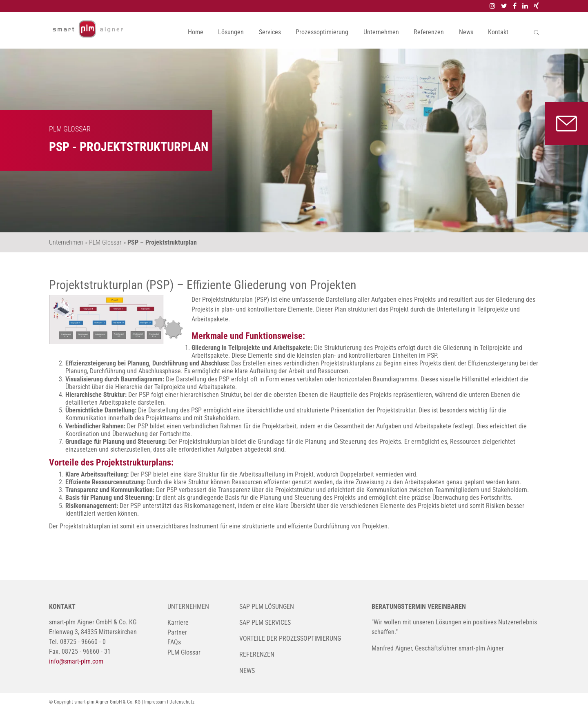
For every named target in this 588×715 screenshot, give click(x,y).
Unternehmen (381, 32)
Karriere (178, 623)
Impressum (155, 702)
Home (196, 32)
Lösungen (231, 32)
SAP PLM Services (265, 623)
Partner (177, 632)
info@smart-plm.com (76, 661)
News (466, 32)
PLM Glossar (184, 652)
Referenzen (429, 32)
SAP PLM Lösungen (267, 607)
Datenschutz (182, 702)
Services (270, 32)
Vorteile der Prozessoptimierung (290, 638)
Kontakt (498, 32)
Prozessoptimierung (322, 32)
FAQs (174, 642)
